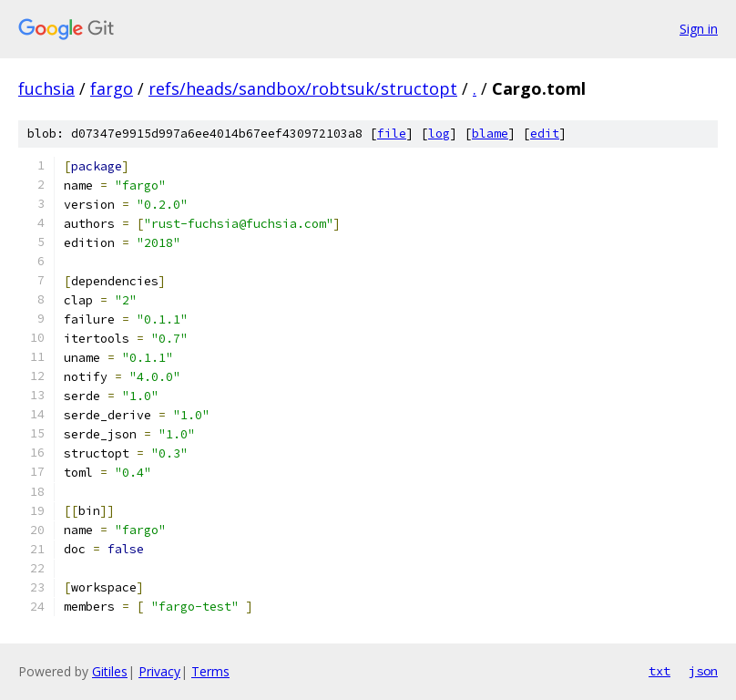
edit (545, 134)
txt (659, 671)
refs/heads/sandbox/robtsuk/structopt (303, 88)
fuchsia (46, 88)
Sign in (699, 29)
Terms (210, 671)
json (703, 671)
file (392, 134)
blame (490, 134)
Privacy (159, 671)
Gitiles (110, 671)
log (439, 134)
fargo (112, 88)
